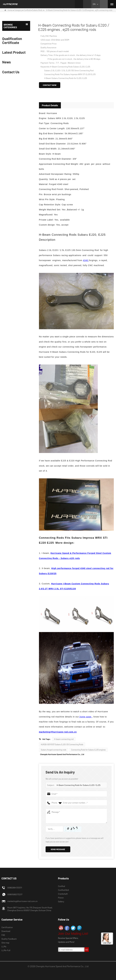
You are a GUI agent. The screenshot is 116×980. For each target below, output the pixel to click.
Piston (61, 898)
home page (86, 717)
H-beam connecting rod (64, 739)
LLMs (4, 946)
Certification (7, 927)
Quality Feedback (9, 939)
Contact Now (50, 85)
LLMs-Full (6, 950)
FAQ (3, 935)
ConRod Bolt (64, 890)
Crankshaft (63, 894)
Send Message (58, 849)
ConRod (27, 10)
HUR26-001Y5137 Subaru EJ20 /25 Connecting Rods (62, 744)
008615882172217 (15, 894)
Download (6, 931)
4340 (86, 260)
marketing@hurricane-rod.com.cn (58, 732)
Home (8, 10)
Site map (5, 943)
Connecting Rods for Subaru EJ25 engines (88, 750)
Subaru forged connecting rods (54, 750)
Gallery (61, 901)
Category (18, 10)
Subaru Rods (37, 10)
